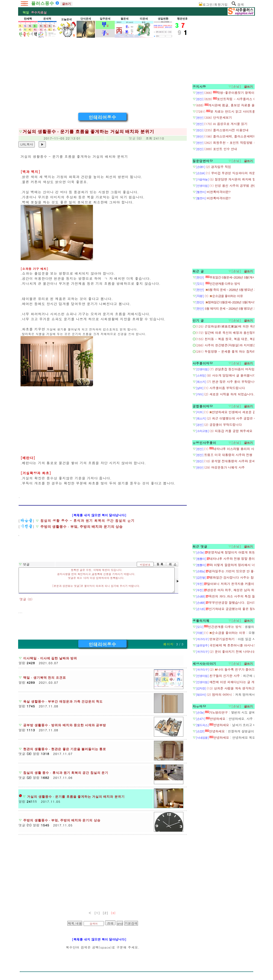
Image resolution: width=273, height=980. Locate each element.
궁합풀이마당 (203, 406)
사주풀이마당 (203, 363)
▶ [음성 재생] (177, 580)
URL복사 (27, 144)
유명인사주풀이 (204, 443)
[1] (97, 913)
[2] (106, 913)
